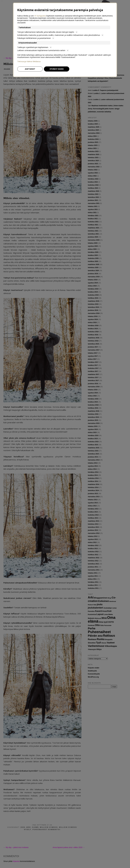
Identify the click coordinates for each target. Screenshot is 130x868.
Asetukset (30, 69)
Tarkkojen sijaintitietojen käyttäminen (35, 47)
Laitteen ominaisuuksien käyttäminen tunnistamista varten (43, 50)
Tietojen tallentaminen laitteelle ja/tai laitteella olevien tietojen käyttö (47, 32)
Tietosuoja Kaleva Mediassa (29, 61)
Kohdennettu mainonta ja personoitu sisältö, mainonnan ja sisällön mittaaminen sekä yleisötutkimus (60, 35)
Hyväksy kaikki (57, 69)
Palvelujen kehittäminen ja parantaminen (36, 38)
